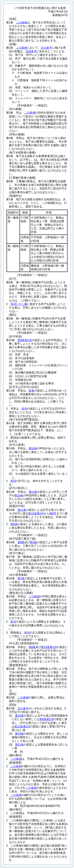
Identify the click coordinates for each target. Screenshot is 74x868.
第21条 (19, 745)
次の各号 (46, 48)
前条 (31, 391)
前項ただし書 (19, 304)
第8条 (21, 542)
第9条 (14, 524)
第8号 (53, 513)
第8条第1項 (25, 340)
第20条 (19, 716)
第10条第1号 (36, 513)
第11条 (33, 492)
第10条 (33, 448)
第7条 (21, 578)
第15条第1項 (49, 647)
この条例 (22, 22)
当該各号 (31, 51)
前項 (24, 409)
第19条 (19, 734)
